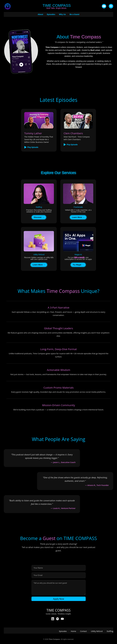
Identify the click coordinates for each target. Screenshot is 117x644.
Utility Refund (97, 631)
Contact (83, 631)
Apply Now (58, 599)
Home (73, 631)
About (40, 14)
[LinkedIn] (53, 619)
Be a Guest (75, 14)
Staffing (110, 631)
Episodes (51, 14)
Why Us (62, 14)
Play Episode (31, 147)
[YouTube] (104, 6)
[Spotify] (57, 619)
